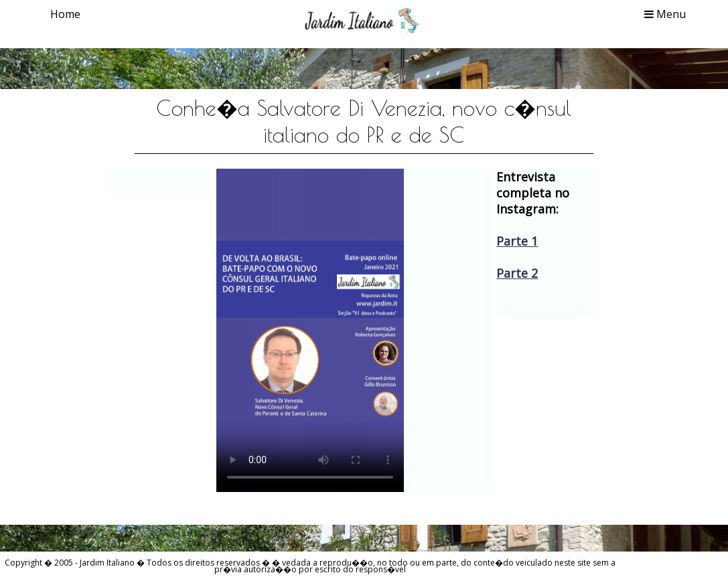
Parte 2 (517, 273)
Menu (665, 14)
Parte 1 (517, 241)
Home (65, 14)
